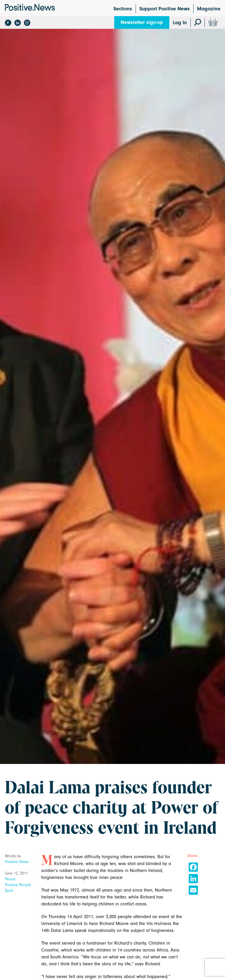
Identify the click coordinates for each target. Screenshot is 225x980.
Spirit (9, 891)
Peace (10, 879)
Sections (123, 9)
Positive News (17, 862)
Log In (180, 23)
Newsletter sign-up (142, 22)
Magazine (209, 9)
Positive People (18, 885)
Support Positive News (165, 9)
